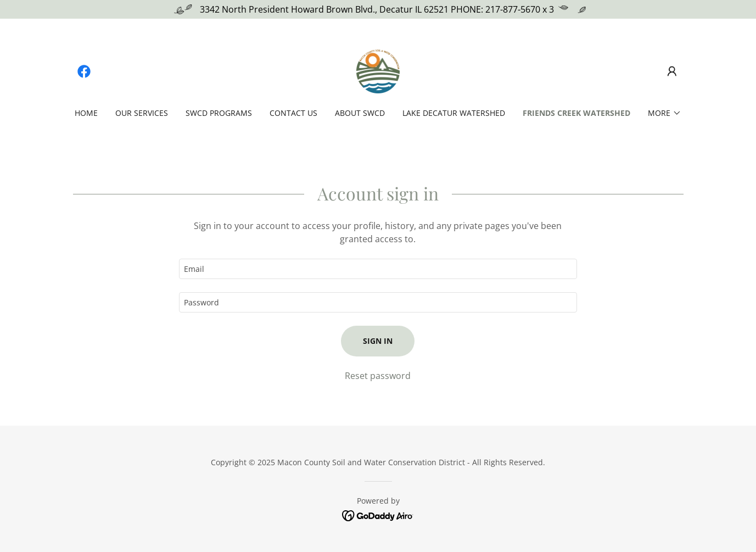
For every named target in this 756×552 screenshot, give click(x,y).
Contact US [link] (293, 113)
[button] (672, 71)
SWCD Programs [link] (219, 113)
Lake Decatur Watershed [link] (454, 113)
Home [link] (86, 113)
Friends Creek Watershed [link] (576, 113)
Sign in (378, 341)
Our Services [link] (142, 113)
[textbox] (378, 269)
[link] (84, 71)
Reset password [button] (378, 376)
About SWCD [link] (360, 113)
